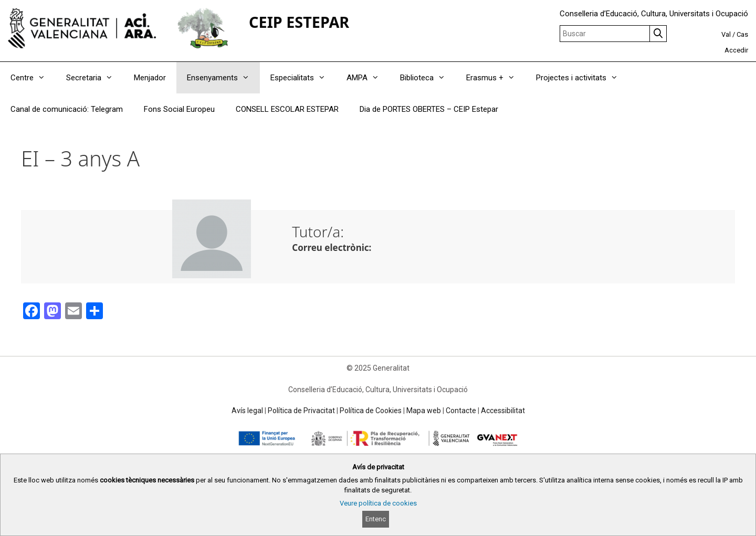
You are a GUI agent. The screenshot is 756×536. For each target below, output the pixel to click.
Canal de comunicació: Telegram (67, 109)
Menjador (150, 78)
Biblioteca (428, 78)
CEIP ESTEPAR (299, 22)
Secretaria (95, 78)
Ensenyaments (223, 78)
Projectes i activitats (582, 78)
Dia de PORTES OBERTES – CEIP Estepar (429, 109)
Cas (742, 34)
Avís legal (247, 411)
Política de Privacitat (301, 411)
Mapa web (424, 411)
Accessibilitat (503, 411)
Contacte (461, 411)
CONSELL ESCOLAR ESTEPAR (287, 109)
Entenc (376, 519)
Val (726, 34)
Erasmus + (496, 78)
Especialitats (303, 78)
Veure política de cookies (378, 503)
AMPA (368, 78)
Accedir (736, 50)
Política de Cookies (371, 411)
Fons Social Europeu (179, 109)
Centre (33, 78)
